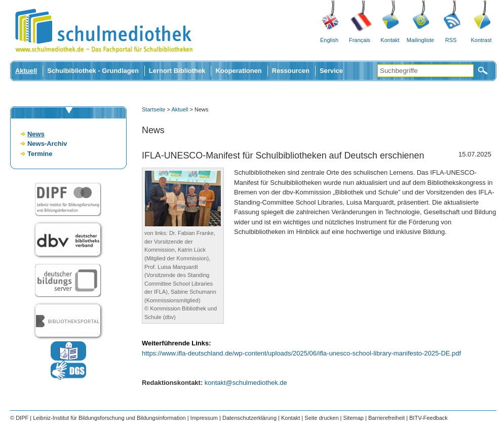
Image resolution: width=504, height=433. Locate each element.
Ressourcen (291, 71)
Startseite (153, 109)
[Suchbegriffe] (425, 71)
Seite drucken (321, 418)
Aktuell (26, 71)
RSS (451, 40)
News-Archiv (47, 144)
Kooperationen (238, 71)
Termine (40, 154)
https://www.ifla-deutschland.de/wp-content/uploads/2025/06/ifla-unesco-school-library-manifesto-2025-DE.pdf (301, 353)
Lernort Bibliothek (177, 71)
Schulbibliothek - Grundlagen (93, 71)
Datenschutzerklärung (249, 418)
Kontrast (481, 40)
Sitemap (354, 418)
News (36, 134)
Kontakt (390, 40)
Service (331, 71)
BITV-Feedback (429, 418)
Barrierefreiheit (386, 418)
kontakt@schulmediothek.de (246, 383)
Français (360, 40)
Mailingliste (420, 40)
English (329, 40)
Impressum (204, 418)
